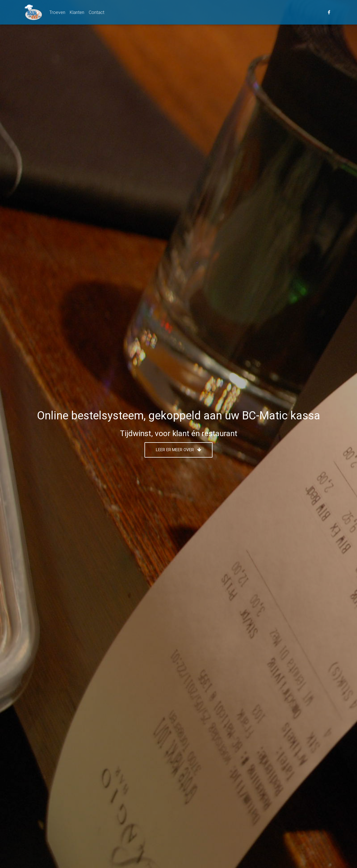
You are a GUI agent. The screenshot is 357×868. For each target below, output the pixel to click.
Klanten (77, 13)
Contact (97, 13)
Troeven (57, 13)
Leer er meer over (179, 450)
